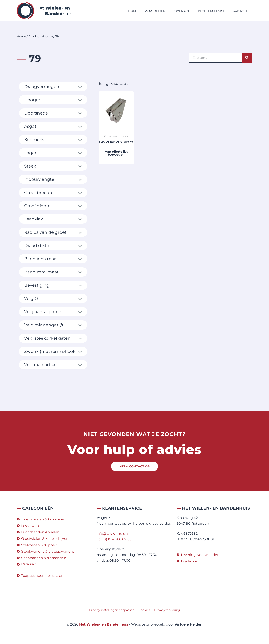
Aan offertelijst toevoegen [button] (116, 153)
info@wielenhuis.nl (113, 534)
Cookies (144, 610)
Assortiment (156, 11)
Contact (240, 11)
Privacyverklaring (167, 610)
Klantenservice (212, 11)
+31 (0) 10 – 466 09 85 (114, 539)
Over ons (183, 11)
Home (133, 11)
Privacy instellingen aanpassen (112, 610)
